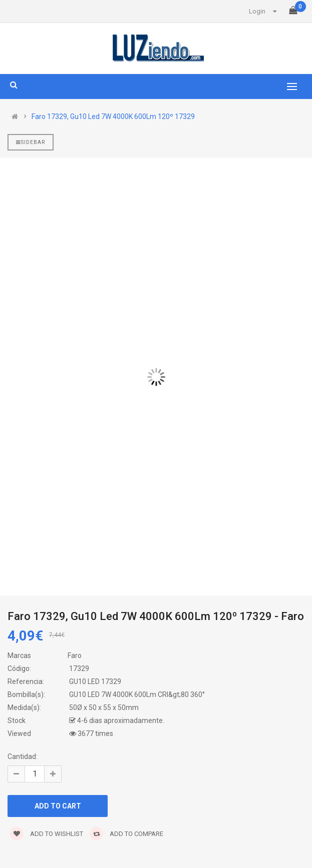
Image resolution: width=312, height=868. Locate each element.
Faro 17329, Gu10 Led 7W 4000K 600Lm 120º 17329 (113, 116)
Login (257, 11)
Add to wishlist (47, 834)
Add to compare (126, 834)
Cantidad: (23, 756)
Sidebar (31, 142)
